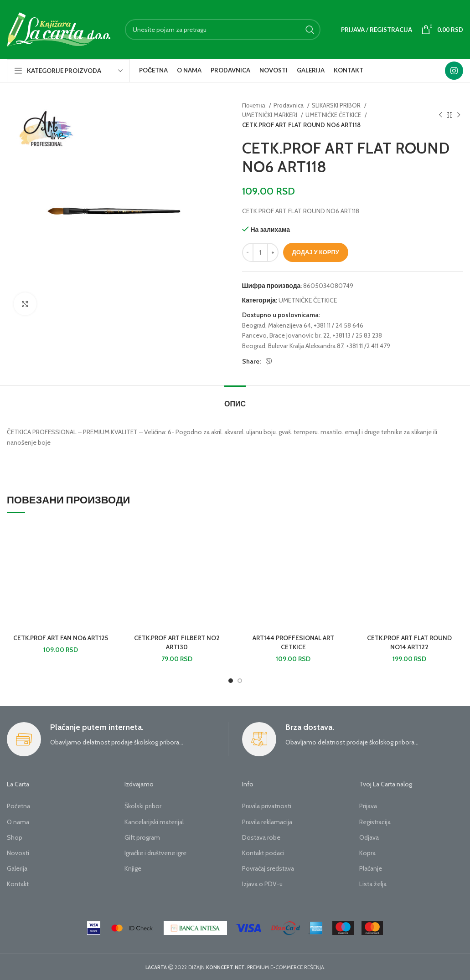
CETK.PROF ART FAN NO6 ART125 (61, 638)
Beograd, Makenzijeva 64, (277, 325)
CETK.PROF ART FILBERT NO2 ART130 (177, 642)
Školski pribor (143, 806)
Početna (18, 806)
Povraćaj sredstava (268, 868)
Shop (15, 837)
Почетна (254, 105)
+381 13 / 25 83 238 (357, 335)
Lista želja (373, 884)
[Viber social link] (269, 361)
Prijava (368, 806)
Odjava (369, 837)
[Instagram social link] (454, 71)
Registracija (375, 822)
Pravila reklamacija (267, 822)
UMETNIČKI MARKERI (270, 115)
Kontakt (18, 884)
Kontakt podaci (263, 853)
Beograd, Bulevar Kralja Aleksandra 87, (293, 346)
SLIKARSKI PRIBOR (337, 105)
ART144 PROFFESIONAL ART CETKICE (293, 642)
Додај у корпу (316, 252)
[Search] (223, 30)
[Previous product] (440, 115)
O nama (18, 822)
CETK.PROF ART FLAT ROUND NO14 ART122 (409, 642)
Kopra (367, 853)
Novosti (18, 853)
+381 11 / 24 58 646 (338, 325)
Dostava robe (261, 837)
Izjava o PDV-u (262, 884)
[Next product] (459, 115)
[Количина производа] (260, 252)
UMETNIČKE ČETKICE (334, 115)
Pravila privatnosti (267, 806)
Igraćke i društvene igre (155, 853)
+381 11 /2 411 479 (368, 346)
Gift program (142, 837)
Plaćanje (371, 868)
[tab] (235, 399)
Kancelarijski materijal (154, 822)
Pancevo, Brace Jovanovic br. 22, (287, 335)
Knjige (133, 868)
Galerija (17, 868)
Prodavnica (289, 105)
